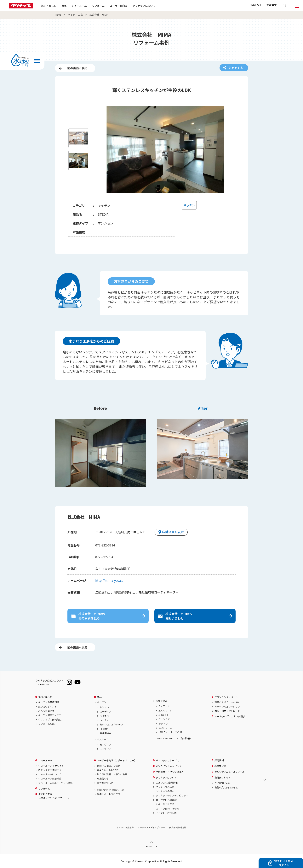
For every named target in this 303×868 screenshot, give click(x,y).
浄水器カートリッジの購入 (170, 772)
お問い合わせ (111, 790)
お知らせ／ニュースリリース (229, 772)
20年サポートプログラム (110, 794)
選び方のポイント (48, 707)
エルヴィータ (165, 711)
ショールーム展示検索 (50, 778)
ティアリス (164, 706)
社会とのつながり (165, 804)
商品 (99, 697)
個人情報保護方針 (178, 827)
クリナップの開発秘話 (50, 719)
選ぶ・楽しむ (49, 6)
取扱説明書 (103, 778)
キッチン (102, 702)
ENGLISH (255, 5)
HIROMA (104, 729)
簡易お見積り (227, 702)
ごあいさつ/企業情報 (167, 783)
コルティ (104, 720)
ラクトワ (163, 724)
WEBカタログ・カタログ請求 (230, 716)
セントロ (104, 707)
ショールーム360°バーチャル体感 (55, 783)
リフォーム (98, 6)
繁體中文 (272, 5)
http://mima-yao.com (111, 580)
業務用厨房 (106, 733)
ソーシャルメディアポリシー (151, 827)
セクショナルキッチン (111, 724)
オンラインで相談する (50, 770)
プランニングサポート (226, 697)
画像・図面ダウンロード (227, 711)
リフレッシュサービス (167, 760)
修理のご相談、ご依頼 (109, 766)
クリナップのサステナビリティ (172, 795)
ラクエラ (104, 716)
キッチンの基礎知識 (49, 702)
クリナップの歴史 (165, 791)
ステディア (105, 712)
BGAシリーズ (165, 728)
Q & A (109, 770)
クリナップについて (144, 6)
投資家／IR (220, 766)
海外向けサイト (223, 778)
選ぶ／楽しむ (45, 697)
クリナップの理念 (165, 787)
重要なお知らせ (105, 783)
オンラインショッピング (169, 766)
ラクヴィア (106, 749)
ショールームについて (50, 774)
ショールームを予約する (51, 766)
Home (58, 15)
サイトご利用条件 (125, 827)
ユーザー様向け (119, 6)
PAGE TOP (151, 846)
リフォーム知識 (46, 724)
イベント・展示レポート (169, 813)
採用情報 (219, 760)
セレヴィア (106, 745)
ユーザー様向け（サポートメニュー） (117, 760)
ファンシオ (164, 719)
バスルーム (103, 739)
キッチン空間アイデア (50, 715)
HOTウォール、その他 (170, 732)
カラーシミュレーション (227, 707)
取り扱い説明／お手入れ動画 (112, 774)
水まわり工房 (75, 15)
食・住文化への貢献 (166, 800)
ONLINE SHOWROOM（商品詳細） (174, 738)
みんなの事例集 (46, 711)
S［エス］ (164, 715)
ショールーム (79, 6)
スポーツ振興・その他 (167, 809)
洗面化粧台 (162, 701)
